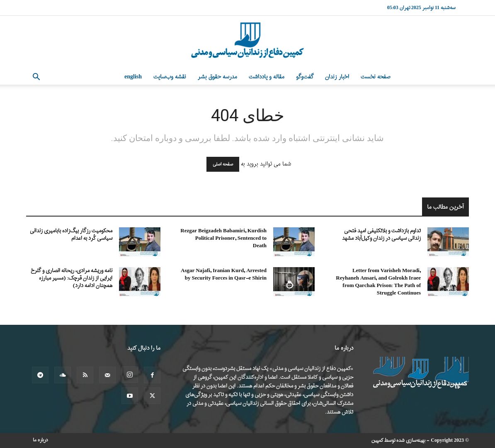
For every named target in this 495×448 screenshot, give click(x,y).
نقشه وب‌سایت (170, 77)
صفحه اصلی (223, 164)
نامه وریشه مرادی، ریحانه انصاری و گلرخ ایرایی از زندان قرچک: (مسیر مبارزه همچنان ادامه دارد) (72, 278)
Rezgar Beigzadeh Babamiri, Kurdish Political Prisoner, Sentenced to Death (223, 238)
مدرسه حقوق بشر (217, 77)
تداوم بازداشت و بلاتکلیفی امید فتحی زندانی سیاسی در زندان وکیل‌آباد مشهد (381, 235)
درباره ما (40, 440)
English (133, 77)
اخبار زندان (337, 77)
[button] (36, 78)
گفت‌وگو (305, 77)
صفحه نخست (376, 77)
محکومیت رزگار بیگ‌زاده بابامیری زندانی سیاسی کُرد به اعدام (71, 235)
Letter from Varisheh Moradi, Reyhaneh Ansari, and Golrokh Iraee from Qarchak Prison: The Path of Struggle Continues (378, 282)
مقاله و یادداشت (267, 77)
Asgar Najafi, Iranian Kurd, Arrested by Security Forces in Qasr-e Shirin (224, 274)
